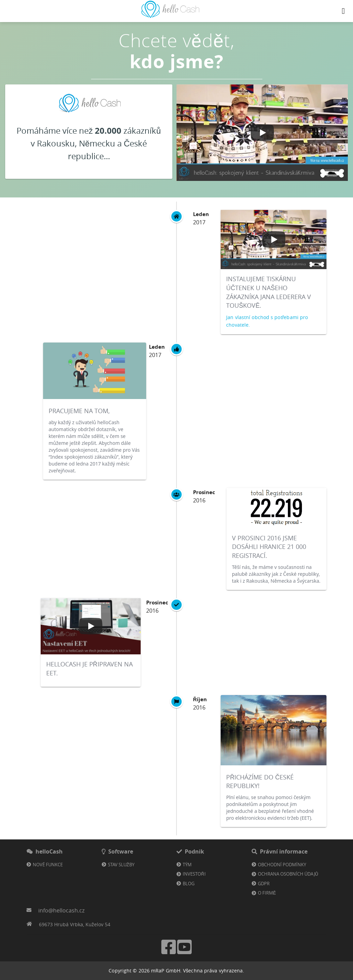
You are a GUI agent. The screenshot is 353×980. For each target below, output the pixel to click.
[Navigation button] (343, 11)
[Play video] (262, 133)
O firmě (267, 893)
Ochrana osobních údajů (288, 874)
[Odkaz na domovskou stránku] (170, 16)
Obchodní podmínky (282, 865)
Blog (189, 884)
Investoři (194, 874)
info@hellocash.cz (61, 910)
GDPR (264, 884)
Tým (187, 865)
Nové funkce (48, 865)
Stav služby (121, 865)
